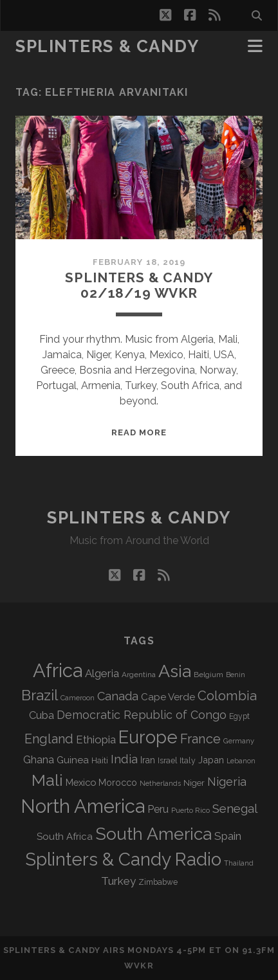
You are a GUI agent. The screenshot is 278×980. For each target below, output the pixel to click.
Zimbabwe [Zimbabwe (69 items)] (158, 882)
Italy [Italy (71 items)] (188, 760)
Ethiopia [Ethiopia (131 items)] (96, 740)
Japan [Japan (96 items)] (211, 760)
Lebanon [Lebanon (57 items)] (241, 761)
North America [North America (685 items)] (83, 806)
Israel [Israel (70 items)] (167, 761)
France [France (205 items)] (200, 739)
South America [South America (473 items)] (153, 834)
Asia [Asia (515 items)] (175, 671)
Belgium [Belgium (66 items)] (208, 675)
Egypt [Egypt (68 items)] (239, 716)
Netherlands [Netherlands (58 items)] (160, 784)
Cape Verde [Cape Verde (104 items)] (168, 697)
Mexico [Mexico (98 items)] (81, 782)
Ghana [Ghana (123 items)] (39, 760)
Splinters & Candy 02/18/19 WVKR (139, 285)
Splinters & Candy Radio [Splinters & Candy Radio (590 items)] (123, 859)
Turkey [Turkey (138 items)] (118, 881)
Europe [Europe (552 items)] (148, 737)
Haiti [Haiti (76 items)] (100, 760)
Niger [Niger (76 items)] (194, 783)
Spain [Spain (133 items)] (228, 836)
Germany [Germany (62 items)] (239, 741)
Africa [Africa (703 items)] (58, 670)
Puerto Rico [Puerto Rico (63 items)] (190, 810)
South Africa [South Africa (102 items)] (65, 836)
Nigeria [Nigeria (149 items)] (227, 782)
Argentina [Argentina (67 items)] (139, 675)
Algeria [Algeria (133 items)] (102, 673)
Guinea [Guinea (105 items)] (73, 760)
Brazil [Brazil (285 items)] (40, 695)
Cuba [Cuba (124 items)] (42, 715)
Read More (139, 432)
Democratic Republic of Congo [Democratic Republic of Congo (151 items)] (142, 715)
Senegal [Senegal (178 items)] (235, 808)
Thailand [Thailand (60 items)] (239, 863)
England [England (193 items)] (49, 739)
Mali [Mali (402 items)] (47, 780)
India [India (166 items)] (124, 759)
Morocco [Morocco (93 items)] (118, 783)
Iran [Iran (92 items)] (148, 760)
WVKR (139, 966)
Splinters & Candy (107, 46)
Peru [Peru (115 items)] (158, 809)
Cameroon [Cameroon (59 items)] (78, 698)
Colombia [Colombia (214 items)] (227, 696)
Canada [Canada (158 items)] (118, 696)
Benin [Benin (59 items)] (236, 675)
